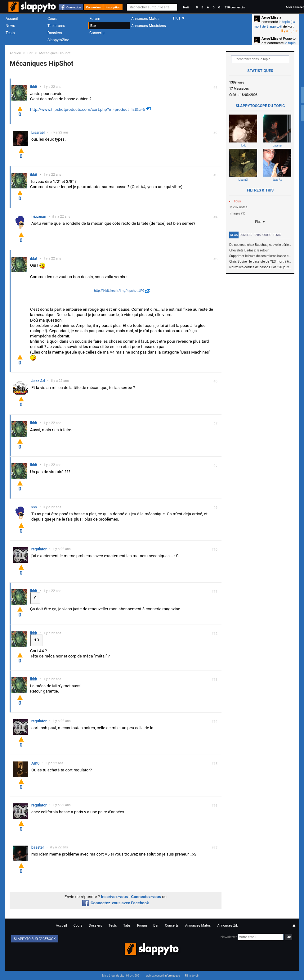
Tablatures (56, 26)
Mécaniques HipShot (55, 53)
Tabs (257, 235)
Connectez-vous (146, 896)
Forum (95, 19)
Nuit (186, 7)
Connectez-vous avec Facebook (116, 903)
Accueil (12, 19)
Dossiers (55, 33)
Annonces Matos (145, 19)
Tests (10, 33)
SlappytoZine (58, 40)
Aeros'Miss (270, 18)
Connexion (74, 7)
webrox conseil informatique (163, 975)
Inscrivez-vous (114, 896)
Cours (52, 19)
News (10, 26)
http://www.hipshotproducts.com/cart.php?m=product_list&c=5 (88, 109)
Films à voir (192, 975)
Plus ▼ (260, 222)
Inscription (113, 7)
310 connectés (235, 7)
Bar (93, 26)
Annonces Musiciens (149, 26)
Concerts (97, 33)
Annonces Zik (228, 925)
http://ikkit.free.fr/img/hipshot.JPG (119, 291)
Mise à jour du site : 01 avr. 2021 (121, 975)
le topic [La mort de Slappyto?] (275, 24)
